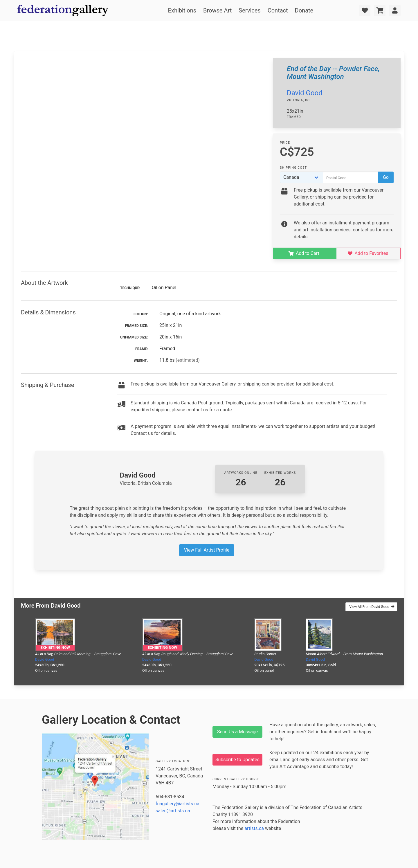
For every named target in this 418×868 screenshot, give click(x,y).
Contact (278, 10)
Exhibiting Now (55, 648)
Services (249, 10)
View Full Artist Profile (207, 550)
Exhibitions (182, 10)
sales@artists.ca (173, 811)
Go (386, 177)
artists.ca (254, 828)
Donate (304, 10)
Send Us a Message (237, 732)
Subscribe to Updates (237, 760)
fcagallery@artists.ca (178, 804)
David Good (305, 93)
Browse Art (217, 10)
